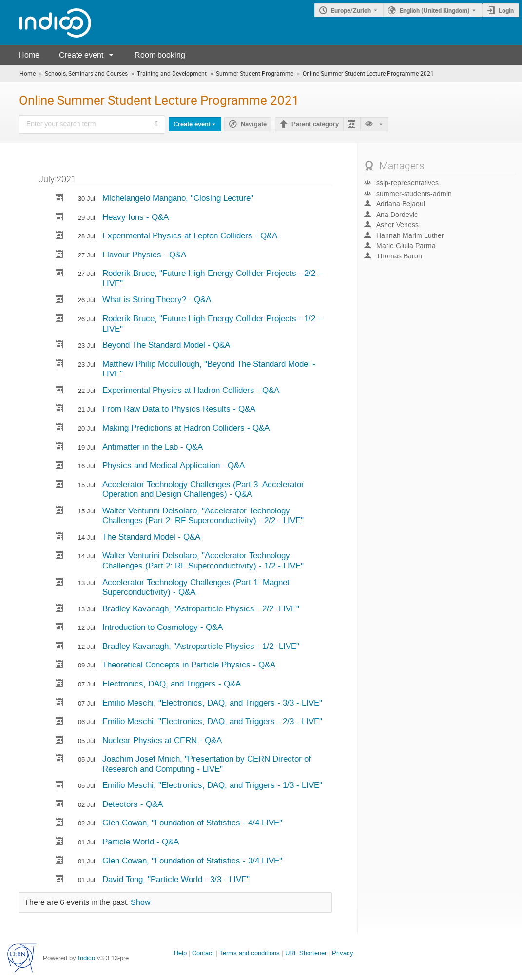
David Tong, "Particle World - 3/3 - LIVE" (176, 879)
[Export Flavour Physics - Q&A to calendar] (59, 255)
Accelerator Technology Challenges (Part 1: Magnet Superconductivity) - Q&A (196, 587)
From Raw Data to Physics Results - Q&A (179, 409)
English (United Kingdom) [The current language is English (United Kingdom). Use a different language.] (435, 10)
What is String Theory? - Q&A (157, 299)
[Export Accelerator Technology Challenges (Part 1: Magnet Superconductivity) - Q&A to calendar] (59, 583)
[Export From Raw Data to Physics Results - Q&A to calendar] (59, 409)
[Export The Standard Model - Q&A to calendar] (59, 538)
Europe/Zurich (351, 10)
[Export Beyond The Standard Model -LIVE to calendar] (59, 364)
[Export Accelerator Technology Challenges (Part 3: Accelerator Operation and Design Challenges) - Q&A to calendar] (59, 485)
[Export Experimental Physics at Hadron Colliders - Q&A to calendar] (59, 391)
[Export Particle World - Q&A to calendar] (59, 842)
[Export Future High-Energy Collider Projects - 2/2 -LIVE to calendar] (59, 274)
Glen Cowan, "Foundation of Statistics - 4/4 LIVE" (192, 823)
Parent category (315, 124)
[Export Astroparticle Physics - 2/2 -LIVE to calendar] (59, 609)
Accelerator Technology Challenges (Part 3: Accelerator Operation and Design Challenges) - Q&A (203, 489)
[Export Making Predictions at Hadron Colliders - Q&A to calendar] (59, 428)
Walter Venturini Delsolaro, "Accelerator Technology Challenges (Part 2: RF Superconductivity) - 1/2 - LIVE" (203, 560)
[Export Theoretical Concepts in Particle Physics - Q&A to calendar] (59, 665)
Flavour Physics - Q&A (144, 255)
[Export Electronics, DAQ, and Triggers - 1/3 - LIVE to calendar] (59, 786)
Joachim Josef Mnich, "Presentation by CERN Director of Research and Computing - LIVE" (207, 764)
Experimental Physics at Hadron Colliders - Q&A (191, 390)
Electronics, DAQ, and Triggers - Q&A (172, 684)
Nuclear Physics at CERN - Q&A (162, 740)
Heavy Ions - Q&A (135, 217)
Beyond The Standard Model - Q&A (166, 345)
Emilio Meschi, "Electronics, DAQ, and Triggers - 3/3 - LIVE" (212, 703)
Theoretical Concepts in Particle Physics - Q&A (189, 665)
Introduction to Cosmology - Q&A (163, 627)
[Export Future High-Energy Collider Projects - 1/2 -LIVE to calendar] (59, 319)
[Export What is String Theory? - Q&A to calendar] (59, 300)
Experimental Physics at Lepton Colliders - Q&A (190, 235)
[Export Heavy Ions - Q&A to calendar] (59, 218)
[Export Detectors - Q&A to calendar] (59, 805)
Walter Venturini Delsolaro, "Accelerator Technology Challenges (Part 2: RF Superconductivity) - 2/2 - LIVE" (203, 516)
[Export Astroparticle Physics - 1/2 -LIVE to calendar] (59, 647)
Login (506, 10)
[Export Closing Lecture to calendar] (59, 199)
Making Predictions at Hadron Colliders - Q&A (186, 428)
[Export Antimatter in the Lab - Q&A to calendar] (59, 447)
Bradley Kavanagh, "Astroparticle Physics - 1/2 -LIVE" (201, 646)
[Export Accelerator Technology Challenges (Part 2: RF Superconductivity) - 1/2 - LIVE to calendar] (59, 556)
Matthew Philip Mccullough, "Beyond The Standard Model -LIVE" (209, 369)
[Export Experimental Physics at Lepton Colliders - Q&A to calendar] (59, 236)
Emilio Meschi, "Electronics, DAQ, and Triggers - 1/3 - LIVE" (212, 785)
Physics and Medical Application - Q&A (174, 465)
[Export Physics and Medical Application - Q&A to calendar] (59, 466)
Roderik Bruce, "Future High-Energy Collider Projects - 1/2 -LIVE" (212, 323)
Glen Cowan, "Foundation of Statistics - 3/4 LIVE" (192, 861)
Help (180, 953)
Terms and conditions (250, 953)
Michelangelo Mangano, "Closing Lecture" (178, 198)
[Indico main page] (46, 23)
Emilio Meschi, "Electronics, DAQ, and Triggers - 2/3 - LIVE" (212, 721)
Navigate (254, 124)
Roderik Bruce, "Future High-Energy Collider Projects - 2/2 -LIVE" (212, 278)
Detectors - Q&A (133, 804)
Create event (81, 55)
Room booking (160, 55)
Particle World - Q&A (141, 842)
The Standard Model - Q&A (151, 537)
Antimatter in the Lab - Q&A (153, 447)
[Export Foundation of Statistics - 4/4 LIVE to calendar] (59, 823)
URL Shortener (306, 953)
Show (141, 902)
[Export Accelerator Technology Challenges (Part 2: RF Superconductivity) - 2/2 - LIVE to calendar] (59, 511)
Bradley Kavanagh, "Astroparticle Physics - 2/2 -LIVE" (201, 608)
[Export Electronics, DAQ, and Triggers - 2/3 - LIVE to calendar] (59, 722)
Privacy (343, 953)
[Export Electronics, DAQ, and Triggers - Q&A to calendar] (59, 684)
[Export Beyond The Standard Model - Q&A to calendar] (59, 345)
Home (29, 55)
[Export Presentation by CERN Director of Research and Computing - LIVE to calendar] (59, 759)
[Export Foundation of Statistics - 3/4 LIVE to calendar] (59, 861)
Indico (87, 958)
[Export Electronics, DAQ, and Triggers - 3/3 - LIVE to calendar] (59, 703)
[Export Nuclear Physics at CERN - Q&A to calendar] (59, 741)
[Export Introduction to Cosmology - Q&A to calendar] (59, 628)
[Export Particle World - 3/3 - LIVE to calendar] (59, 880)
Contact (203, 953)
